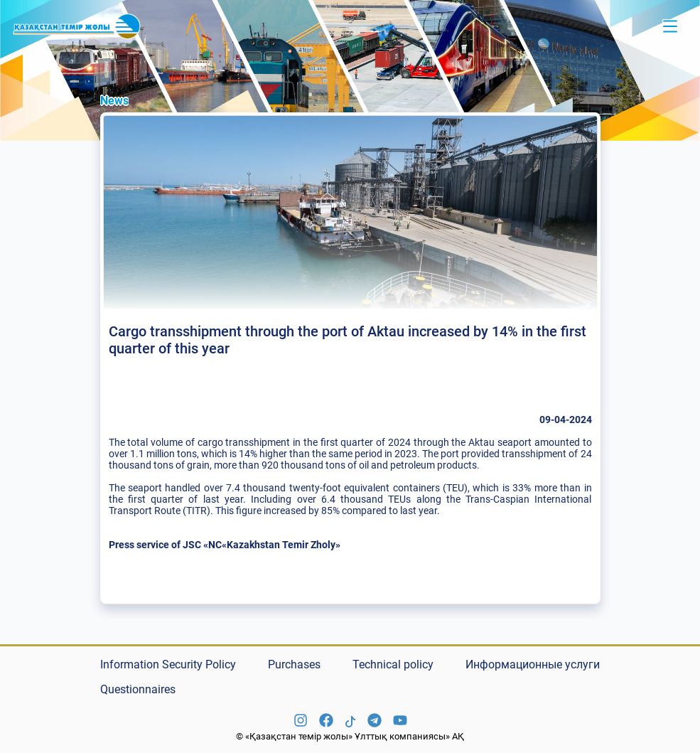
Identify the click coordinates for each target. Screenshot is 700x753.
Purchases (294, 664)
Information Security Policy (168, 664)
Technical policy (393, 664)
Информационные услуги (533, 664)
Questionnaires (138, 689)
